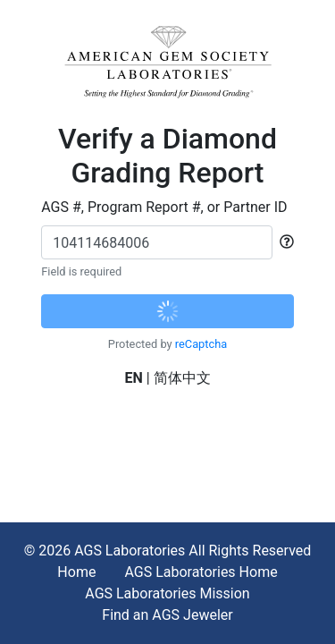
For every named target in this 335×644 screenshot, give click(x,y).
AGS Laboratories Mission (167, 593)
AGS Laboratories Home (201, 572)
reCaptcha (201, 344)
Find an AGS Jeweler (167, 615)
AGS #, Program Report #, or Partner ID (164, 207)
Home (76, 572)
